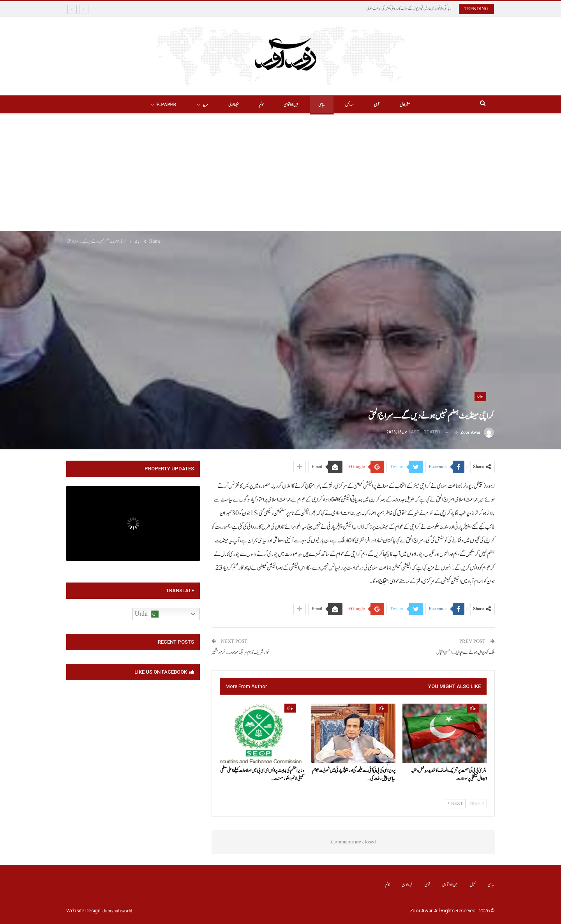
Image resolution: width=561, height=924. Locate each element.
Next (455, 804)
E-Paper (162, 105)
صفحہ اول (410, 105)
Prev (477, 804)
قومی (380, 105)
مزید (202, 105)
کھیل (473, 885)
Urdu (147, 614)
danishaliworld (117, 911)
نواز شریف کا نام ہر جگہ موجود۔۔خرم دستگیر (240, 652)
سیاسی (323, 105)
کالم (260, 105)
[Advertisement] (280, 173)
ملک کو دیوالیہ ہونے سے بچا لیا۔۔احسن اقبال (466, 652)
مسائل (352, 105)
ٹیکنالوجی (231, 105)
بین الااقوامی (291, 105)
